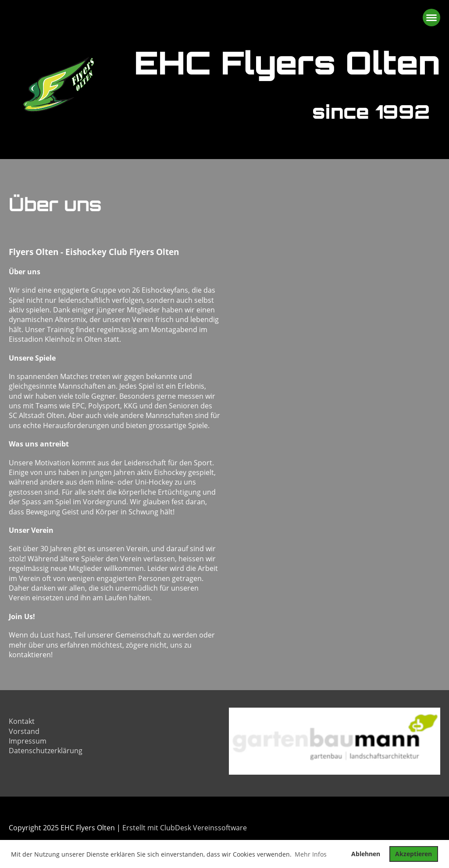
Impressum (28, 741)
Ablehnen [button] (366, 854)
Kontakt (22, 721)
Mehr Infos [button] (311, 854)
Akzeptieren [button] (413, 854)
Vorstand (24, 731)
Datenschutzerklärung (46, 751)
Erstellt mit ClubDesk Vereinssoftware (185, 828)
